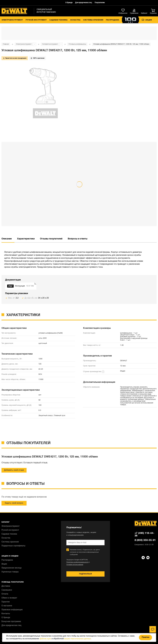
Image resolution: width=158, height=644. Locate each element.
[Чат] (153, 629)
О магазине (7, 606)
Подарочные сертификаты (13, 546)
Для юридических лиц (83, 3)
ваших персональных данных (78, 639)
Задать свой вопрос (14, 503)
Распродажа (113, 20)
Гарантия (6, 602)
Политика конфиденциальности (77, 562)
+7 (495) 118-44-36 (144, 534)
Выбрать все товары (15, 177)
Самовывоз (7, 590)
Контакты (6, 614)
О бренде (69, 3)
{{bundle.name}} (11, 157)
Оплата (5, 594)
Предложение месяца (11, 568)
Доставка (6, 586)
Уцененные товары (10, 572)
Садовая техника (58, 20)
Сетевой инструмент (50, 44)
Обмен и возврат (9, 598)
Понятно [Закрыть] (145, 637)
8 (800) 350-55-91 (145, 540)
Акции (147, 20)
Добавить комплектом (31, 208)
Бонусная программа (11, 622)
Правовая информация (12, 610)
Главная (6, 44)
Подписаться (85, 574)
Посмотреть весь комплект (79, 190)
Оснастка (75, 20)
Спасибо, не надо (10, 208)
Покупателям (100, 3)
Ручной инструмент (36, 20)
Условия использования (75, 565)
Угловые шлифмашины (77, 44)
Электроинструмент (12, 20)
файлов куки (45, 639)
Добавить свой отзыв (14, 470)
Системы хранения (93, 20)
